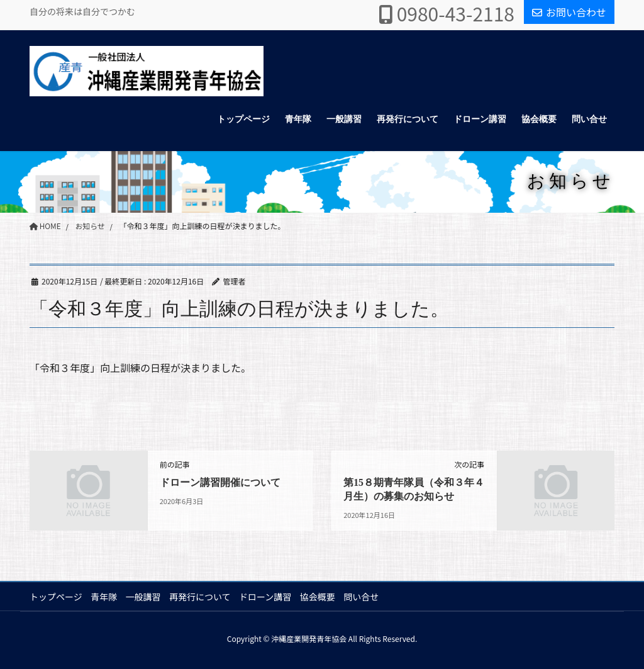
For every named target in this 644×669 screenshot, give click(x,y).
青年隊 (105, 597)
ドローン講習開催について (220, 482)
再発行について (203, 597)
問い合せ (367, 597)
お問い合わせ (569, 12)
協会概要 (323, 597)
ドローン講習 (269, 597)
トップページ (56, 597)
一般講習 (145, 597)
